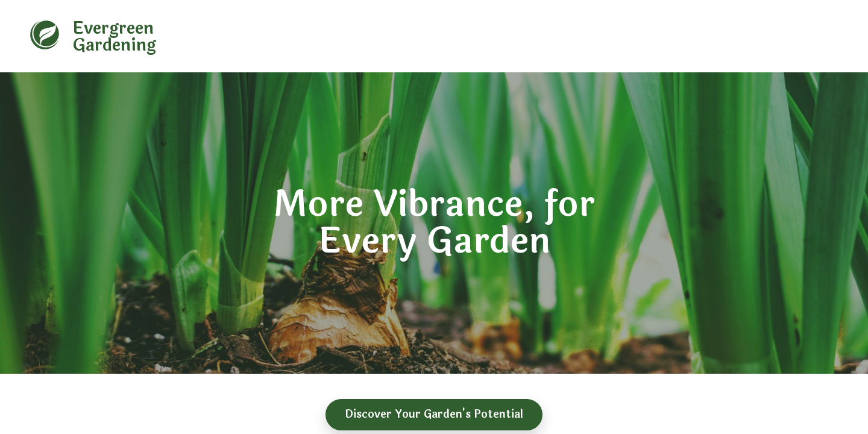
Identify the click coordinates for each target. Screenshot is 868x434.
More (717, 38)
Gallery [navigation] (677, 38)
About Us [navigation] (497, 38)
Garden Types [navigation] (434, 38)
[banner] (130, 35)
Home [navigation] (377, 38)
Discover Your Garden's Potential (434, 414)
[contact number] (789, 36)
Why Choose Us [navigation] (564, 38)
